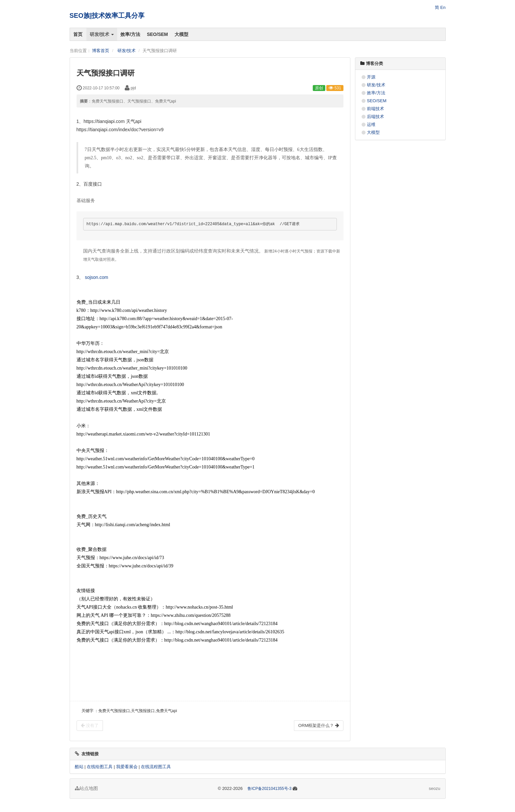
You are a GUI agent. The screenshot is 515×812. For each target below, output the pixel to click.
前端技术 (375, 109)
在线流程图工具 (156, 767)
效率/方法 (130, 34)
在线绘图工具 (100, 767)
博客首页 (101, 51)
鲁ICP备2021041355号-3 (269, 789)
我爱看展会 (127, 767)
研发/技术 (102, 34)
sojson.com (97, 277)
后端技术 (375, 117)
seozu (435, 788)
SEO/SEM (157, 34)
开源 (371, 77)
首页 (78, 34)
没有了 (90, 725)
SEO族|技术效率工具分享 (107, 15)
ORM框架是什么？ (319, 725)
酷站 (79, 767)
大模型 (181, 34)
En (443, 7)
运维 (371, 124)
